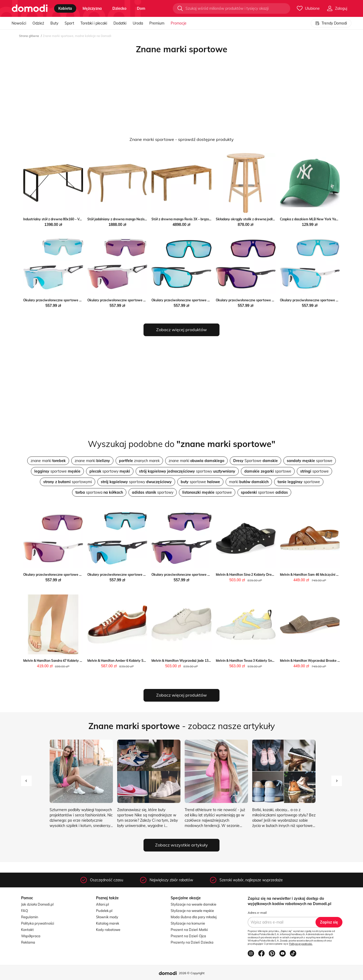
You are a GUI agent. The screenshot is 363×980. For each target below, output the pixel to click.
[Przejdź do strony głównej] (30, 8)
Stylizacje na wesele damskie (194, 904)
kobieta (65, 8)
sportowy (110, 471)
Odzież (38, 23)
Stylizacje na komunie (188, 923)
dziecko (119, 8)
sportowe (310, 461)
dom (141, 8)
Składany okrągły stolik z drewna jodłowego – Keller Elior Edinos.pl (266, 219)
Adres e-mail (257, 913)
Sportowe (255, 461)
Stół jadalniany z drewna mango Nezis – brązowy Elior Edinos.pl (135, 219)
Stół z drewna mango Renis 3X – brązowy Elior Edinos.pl (193, 219)
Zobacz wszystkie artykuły (182, 845)
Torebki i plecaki (94, 23)
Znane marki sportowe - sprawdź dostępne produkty (182, 139)
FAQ (25, 911)
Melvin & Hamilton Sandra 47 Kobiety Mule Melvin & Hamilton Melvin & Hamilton (83, 661)
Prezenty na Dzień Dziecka (192, 942)
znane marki (48, 461)
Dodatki (120, 23)
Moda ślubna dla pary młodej (194, 917)
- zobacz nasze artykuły (182, 726)
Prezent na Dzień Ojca (188, 936)
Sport (69, 23)
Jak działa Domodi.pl (37, 904)
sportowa (99, 492)
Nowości (19, 23)
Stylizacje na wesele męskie (192, 911)
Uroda (138, 23)
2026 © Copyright (192, 973)
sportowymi (68, 482)
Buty (54, 23)
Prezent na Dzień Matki (189, 930)
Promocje (179, 23)
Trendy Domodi (331, 23)
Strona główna (29, 36)
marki (249, 482)
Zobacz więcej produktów (182, 330)
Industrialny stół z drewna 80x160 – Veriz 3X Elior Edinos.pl (67, 219)
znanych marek (139, 461)
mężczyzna (92, 8)
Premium (157, 23)
